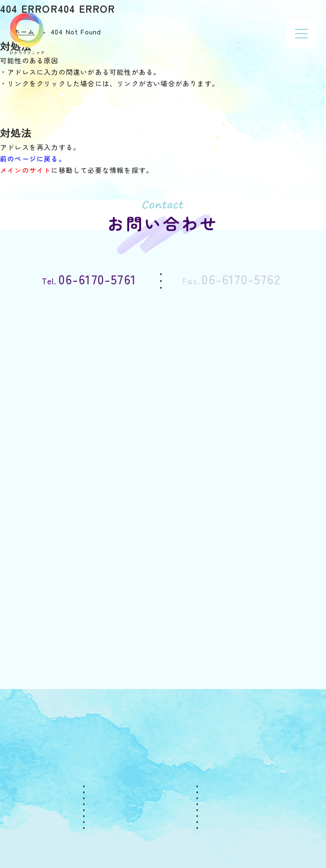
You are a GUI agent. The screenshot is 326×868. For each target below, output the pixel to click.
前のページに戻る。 (33, 159)
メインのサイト (25, 170)
